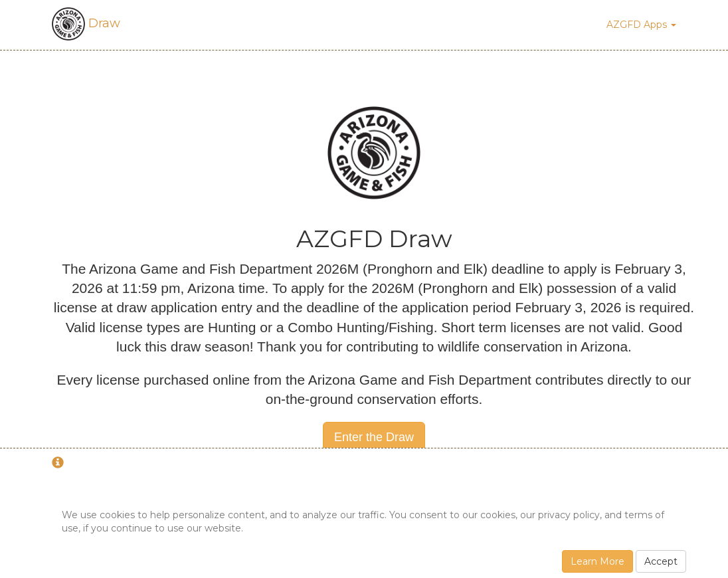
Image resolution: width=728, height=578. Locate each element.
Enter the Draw (374, 437)
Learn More (597, 561)
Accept (661, 561)
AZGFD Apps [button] (641, 25)
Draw (86, 23)
